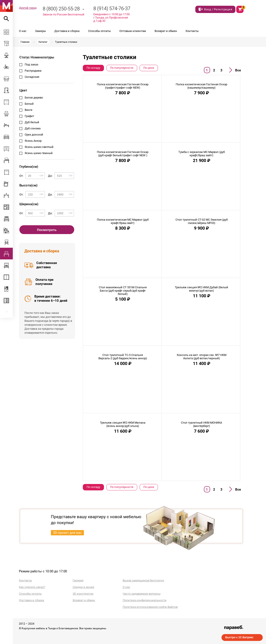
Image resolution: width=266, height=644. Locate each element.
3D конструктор (83, 594)
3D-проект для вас (67, 533)
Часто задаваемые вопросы (142, 594)
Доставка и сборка (67, 31)
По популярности (122, 68)
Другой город (28, 8)
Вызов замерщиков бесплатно (143, 580)
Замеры (40, 31)
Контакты (192, 31)
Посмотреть (47, 230)
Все (238, 70)
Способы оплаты (99, 31)
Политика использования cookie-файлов (150, 607)
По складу (93, 68)
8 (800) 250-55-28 (61, 9)
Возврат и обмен (166, 31)
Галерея (78, 580)
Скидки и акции (83, 587)
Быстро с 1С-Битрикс (239, 637)
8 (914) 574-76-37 (112, 8)
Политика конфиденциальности (145, 600)
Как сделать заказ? (32, 587)
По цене (149, 68)
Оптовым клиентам (133, 31)
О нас (23, 31)
